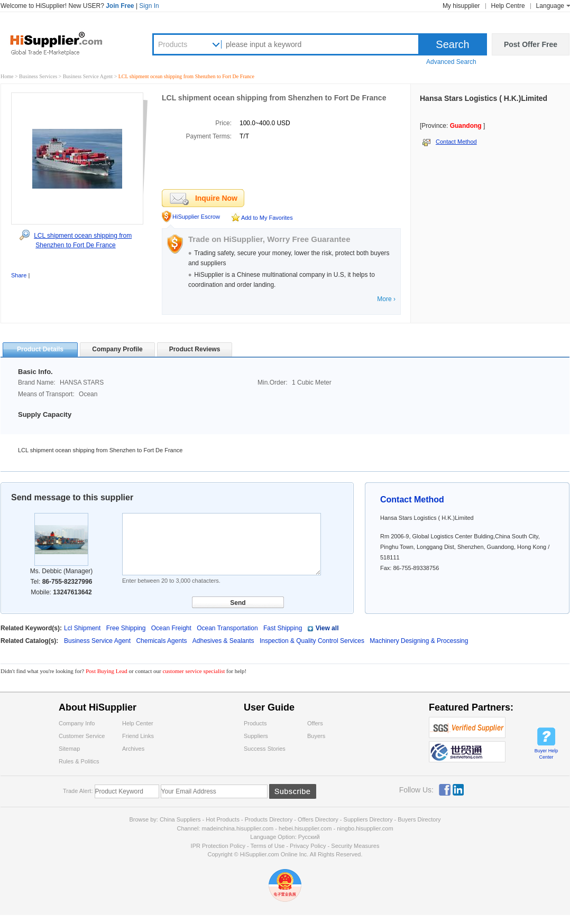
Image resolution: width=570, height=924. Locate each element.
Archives (133, 749)
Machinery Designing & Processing (419, 641)
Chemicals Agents (162, 641)
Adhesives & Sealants (224, 641)
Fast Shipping (283, 628)
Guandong (466, 126)
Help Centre (508, 6)
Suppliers (256, 736)
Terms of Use (267, 846)
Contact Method (456, 142)
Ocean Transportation (227, 628)
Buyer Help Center (546, 754)
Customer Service (82, 736)
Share (19, 275)
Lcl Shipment (82, 628)
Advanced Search (451, 62)
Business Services (39, 76)
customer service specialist (194, 671)
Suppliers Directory (369, 819)
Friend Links (138, 736)
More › (386, 299)
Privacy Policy (308, 846)
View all (327, 628)
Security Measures (355, 846)
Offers (315, 723)
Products (173, 44)
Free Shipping (126, 628)
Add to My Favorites (267, 218)
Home (7, 76)
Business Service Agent (89, 76)
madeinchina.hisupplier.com (238, 828)
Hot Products (223, 819)
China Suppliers (180, 819)
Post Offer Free (531, 44)
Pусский (309, 837)
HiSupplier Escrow (196, 217)
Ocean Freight (171, 628)
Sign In (149, 6)
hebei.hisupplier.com (306, 828)
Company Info (77, 723)
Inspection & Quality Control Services (313, 641)
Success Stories (265, 749)
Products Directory (270, 819)
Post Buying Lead (107, 671)
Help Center (138, 723)
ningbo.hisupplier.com (365, 828)
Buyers (316, 736)
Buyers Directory (419, 819)
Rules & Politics (79, 761)
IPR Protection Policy (218, 846)
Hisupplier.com (64, 43)
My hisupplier (461, 6)
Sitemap (69, 749)
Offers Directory (318, 819)
